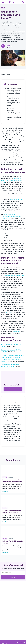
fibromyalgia (20, 276)
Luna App (8, 312)
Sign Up (13, 577)
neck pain (7, 276)
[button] (3, 2)
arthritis (13, 276)
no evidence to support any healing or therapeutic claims (12, 180)
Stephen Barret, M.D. (16, 199)
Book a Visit (13, 389)
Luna (9, 45)
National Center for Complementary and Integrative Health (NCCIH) (11, 216)
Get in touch (17, 331)
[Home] (13, 2)
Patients (3, 8)
